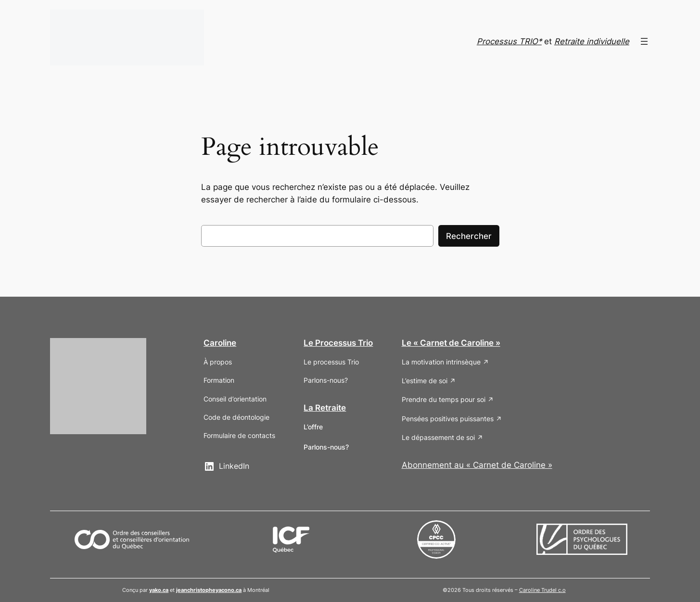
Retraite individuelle (592, 41)
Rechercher (469, 236)
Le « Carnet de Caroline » (451, 343)
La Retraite (325, 408)
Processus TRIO (507, 41)
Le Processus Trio (338, 343)
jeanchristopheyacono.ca (209, 590)
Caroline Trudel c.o (542, 590)
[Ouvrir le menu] (644, 41)
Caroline (220, 343)
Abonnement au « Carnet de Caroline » (477, 465)
